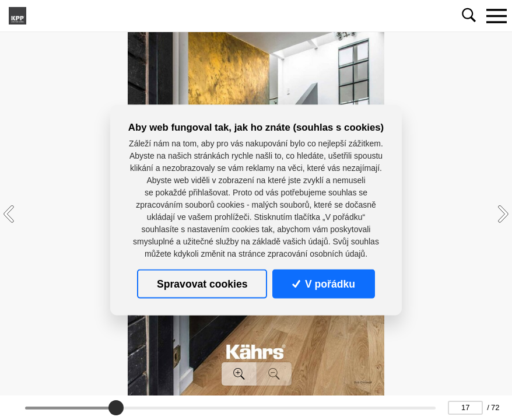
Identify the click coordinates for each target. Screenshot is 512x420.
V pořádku (324, 283)
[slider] (117, 408)
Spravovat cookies (202, 283)
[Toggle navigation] (496, 16)
